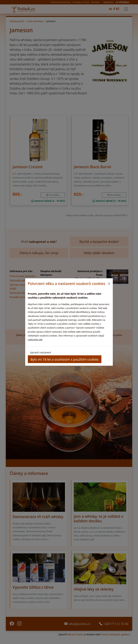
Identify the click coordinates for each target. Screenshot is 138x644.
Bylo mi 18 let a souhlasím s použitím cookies (65, 359)
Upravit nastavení (40, 352)
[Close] (109, 284)
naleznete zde (35, 339)
